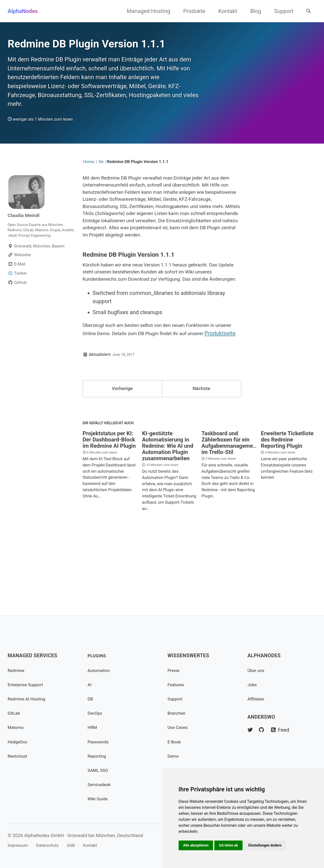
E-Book (175, 742)
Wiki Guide (99, 799)
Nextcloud (19, 756)
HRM (93, 728)
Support (280, 11)
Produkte (191, 11)
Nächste (202, 456)
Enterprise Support (28, 685)
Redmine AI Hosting (29, 699)
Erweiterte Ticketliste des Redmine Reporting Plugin (287, 510)
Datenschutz (53, 845)
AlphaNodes (23, 11)
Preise (174, 670)
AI (90, 685)
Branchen (178, 713)
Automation (101, 670)
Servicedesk (101, 784)
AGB (80, 845)
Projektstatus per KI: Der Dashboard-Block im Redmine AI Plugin (109, 510)
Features (177, 685)
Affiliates (257, 699)
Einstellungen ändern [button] (270, 845)
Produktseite (118, 398)
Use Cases (179, 728)
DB (91, 699)
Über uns (257, 670)
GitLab (15, 713)
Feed (284, 730)
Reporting (98, 756)
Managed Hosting (145, 11)
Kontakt (224, 11)
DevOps (96, 713)
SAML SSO (100, 770)
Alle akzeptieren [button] (197, 845)
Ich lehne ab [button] (231, 845)
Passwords (100, 742)
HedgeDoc (19, 742)
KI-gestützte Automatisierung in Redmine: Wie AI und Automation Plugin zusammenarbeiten (167, 516)
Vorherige (122, 456)
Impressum (19, 845)
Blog (252, 11)
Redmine (17, 670)
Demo (174, 756)
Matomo (17, 728)
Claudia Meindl (26, 240)
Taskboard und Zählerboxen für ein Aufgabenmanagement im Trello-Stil (230, 513)
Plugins (98, 656)
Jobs (253, 685)
